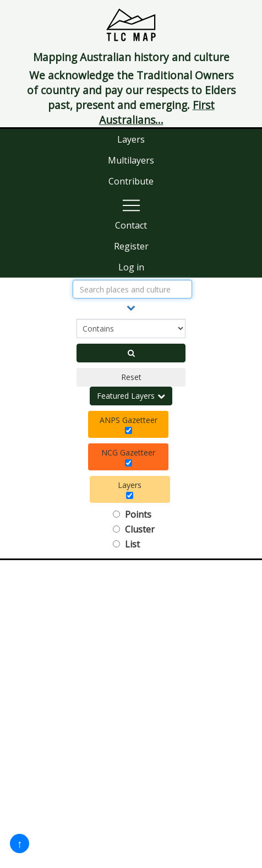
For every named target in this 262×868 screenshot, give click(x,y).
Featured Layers (131, 396)
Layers (131, 139)
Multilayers (131, 160)
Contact (131, 225)
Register (131, 246)
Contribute (131, 181)
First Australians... (157, 112)
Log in (131, 267)
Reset (131, 377)
